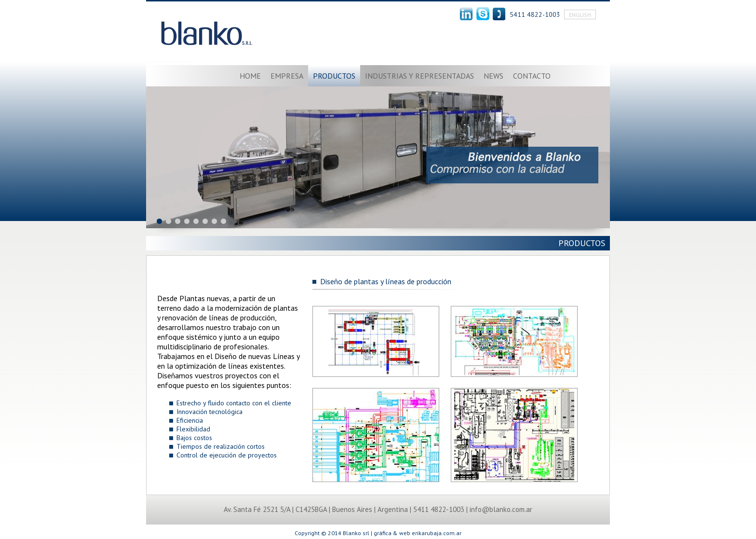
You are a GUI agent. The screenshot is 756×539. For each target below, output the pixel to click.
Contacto (532, 76)
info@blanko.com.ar (501, 509)
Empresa (287, 76)
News (493, 76)
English (580, 15)
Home (250, 76)
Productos (334, 76)
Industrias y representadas (419, 76)
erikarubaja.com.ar (437, 533)
